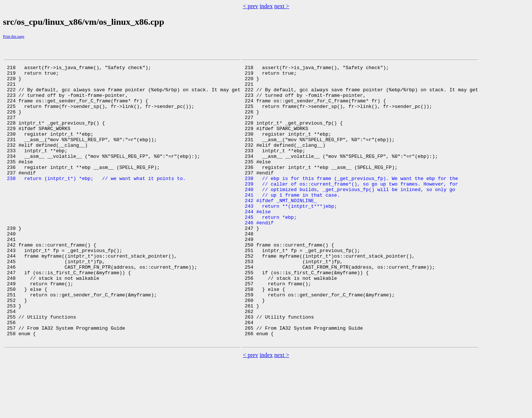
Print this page (14, 36)
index (266, 6)
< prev (250, 6)
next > (282, 6)
